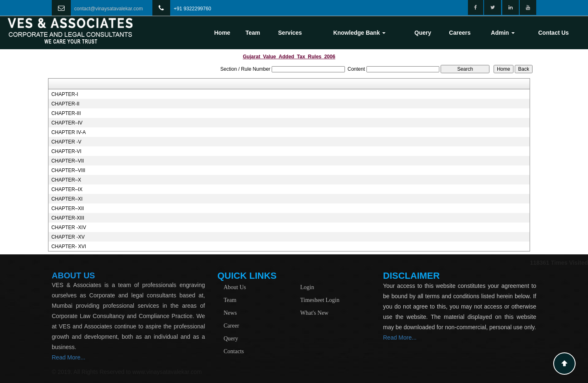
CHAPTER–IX (67, 189)
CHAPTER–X (66, 180)
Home (222, 33)
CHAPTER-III (66, 113)
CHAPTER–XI (67, 199)
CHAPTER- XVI (69, 247)
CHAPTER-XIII (68, 218)
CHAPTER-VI (66, 151)
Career (231, 326)
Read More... (69, 357)
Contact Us (554, 33)
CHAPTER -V (66, 142)
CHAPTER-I (65, 94)
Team (253, 33)
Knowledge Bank (360, 33)
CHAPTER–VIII (68, 170)
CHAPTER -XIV (69, 227)
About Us (235, 287)
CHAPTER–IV (67, 123)
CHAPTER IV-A (69, 132)
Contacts (234, 351)
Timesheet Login (320, 300)
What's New (314, 313)
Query (423, 33)
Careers (460, 33)
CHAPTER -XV (68, 237)
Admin (503, 33)
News (230, 313)
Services (290, 33)
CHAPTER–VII (68, 161)
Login (307, 287)
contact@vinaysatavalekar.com (108, 9)
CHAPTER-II (65, 104)
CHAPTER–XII (68, 208)
